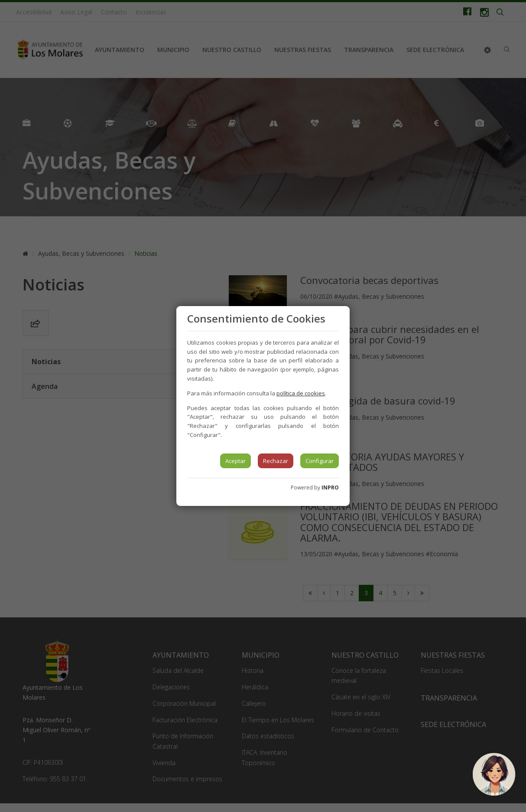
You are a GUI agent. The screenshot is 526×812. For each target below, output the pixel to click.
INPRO (330, 488)
